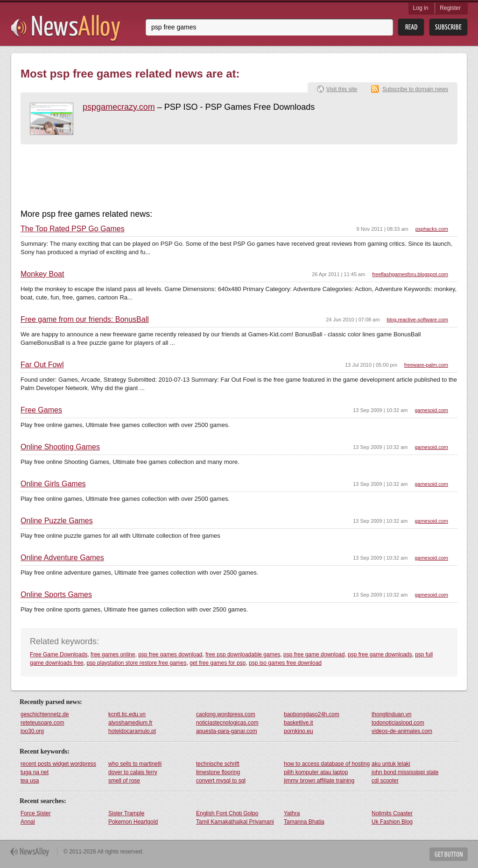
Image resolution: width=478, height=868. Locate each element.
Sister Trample (126, 813)
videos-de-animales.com (402, 731)
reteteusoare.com (42, 723)
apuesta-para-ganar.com (227, 731)
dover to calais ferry (133, 772)
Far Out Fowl (42, 365)
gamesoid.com (431, 410)
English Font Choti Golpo (227, 813)
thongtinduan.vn (391, 714)
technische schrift (218, 764)
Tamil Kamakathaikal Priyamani (235, 822)
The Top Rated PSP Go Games (73, 229)
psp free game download (314, 655)
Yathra (292, 813)
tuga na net (35, 772)
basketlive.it (299, 723)
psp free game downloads (380, 655)
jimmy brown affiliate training (319, 781)
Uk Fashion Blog (392, 822)
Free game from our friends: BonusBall (85, 320)
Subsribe (448, 27)
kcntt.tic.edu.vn (127, 714)
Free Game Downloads (59, 655)
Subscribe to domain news (415, 89)
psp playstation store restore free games (136, 663)
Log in (421, 8)
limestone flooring (218, 772)
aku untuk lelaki (391, 764)
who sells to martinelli (135, 764)
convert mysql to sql (221, 781)
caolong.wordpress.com (226, 714)
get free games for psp (218, 663)
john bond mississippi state (405, 772)
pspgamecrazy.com (119, 107)
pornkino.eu (299, 731)
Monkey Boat (42, 274)
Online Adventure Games (62, 558)
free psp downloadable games (243, 655)
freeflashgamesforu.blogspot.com (410, 274)
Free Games (41, 410)
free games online (113, 655)
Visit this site (342, 89)
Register (450, 8)
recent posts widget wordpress (58, 764)
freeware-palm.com (426, 365)
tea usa (30, 781)
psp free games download (170, 655)
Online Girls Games (53, 484)
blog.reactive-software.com (418, 320)
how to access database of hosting (327, 764)
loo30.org (32, 731)
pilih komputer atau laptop (316, 772)
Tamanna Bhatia (304, 822)
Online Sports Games (56, 595)
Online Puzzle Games (57, 521)
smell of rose (124, 781)
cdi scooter (385, 781)
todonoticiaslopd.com (398, 723)
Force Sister (36, 813)
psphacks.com (432, 229)
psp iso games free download (285, 663)
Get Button (449, 854)
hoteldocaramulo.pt (132, 731)
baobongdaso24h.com (312, 714)
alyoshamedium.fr (130, 723)
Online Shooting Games (60, 447)
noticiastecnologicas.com (227, 723)
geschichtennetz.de (45, 714)
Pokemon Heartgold (133, 822)
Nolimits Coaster (392, 813)
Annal (28, 822)
